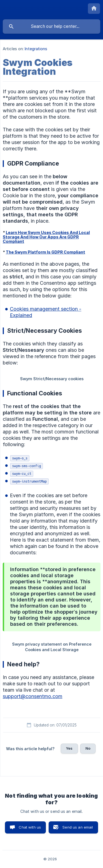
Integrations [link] (36, 49)
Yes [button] (69, 748)
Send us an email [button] (78, 827)
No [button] (88, 748)
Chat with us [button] (30, 827)
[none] (94, 9)
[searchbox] (51, 26)
